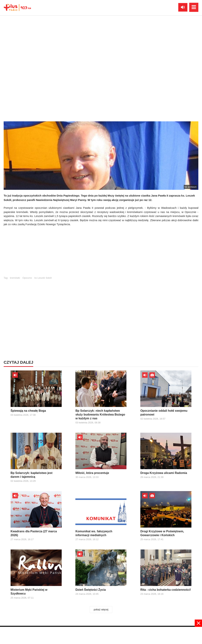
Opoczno (27, 278)
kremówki (15, 278)
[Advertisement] (101, 253)
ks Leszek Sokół (43, 278)
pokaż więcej (101, 610)
